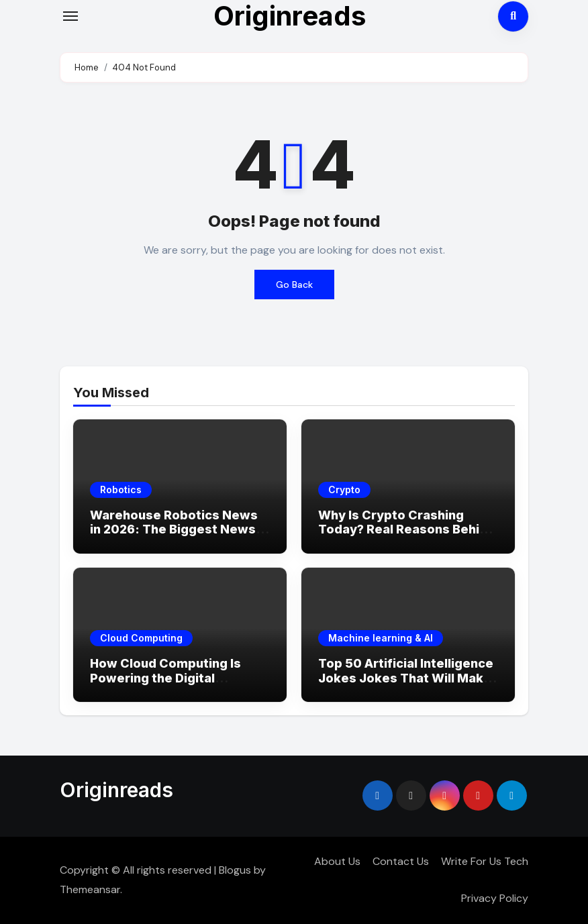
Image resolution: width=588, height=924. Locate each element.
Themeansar (90, 889)
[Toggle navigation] (70, 16)
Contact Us (401, 861)
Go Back (294, 285)
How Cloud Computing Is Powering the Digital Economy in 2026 (165, 678)
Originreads (116, 790)
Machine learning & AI (381, 638)
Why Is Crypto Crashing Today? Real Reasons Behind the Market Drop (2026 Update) (406, 537)
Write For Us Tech (485, 861)
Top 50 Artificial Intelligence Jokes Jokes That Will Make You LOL (406, 678)
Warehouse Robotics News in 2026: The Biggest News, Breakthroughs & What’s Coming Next (175, 537)
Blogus (235, 870)
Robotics (121, 490)
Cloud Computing (141, 638)
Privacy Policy (495, 898)
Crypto (344, 490)
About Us (337, 861)
